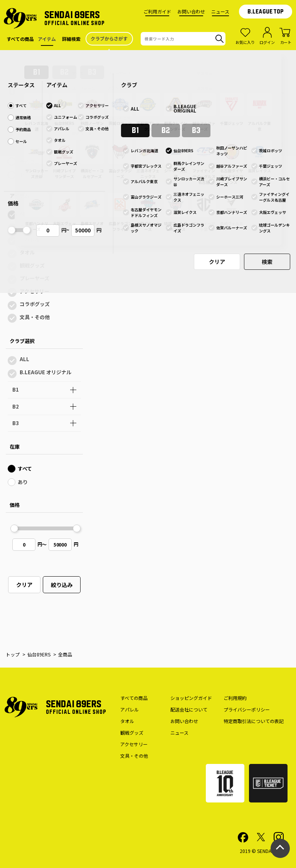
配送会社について (189, 709)
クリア (24, 585)
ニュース (220, 11)
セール (27, 175)
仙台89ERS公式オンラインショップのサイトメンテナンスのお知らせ (148, 58)
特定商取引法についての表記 (254, 721)
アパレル (30, 240)
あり (23, 482)
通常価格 (30, 148)
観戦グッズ (32, 265)
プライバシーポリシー (247, 709)
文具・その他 (35, 317)
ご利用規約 (235, 698)
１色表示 (129, 93)
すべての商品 (134, 698)
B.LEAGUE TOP (266, 12)
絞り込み (62, 585)
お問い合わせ (191, 11)
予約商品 (30, 161)
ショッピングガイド (191, 698)
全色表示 (89, 93)
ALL (24, 214)
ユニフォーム (35, 226)
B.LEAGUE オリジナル (45, 372)
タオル (27, 252)
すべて (27, 134)
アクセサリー (34, 291)
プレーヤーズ (34, 278)
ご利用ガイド (157, 11)
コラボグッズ (35, 304)
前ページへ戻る (194, 173)
